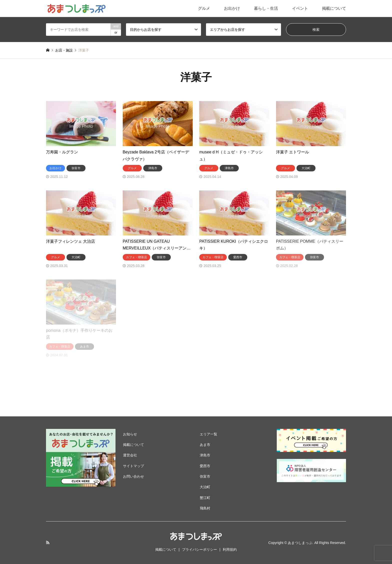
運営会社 (130, 455)
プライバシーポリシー (199, 549)
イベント (300, 8)
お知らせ (130, 434)
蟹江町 (205, 498)
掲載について (334, 8)
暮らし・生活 (266, 8)
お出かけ (232, 8)
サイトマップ (133, 466)
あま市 (205, 445)
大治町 (205, 487)
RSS (48, 542)
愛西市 (205, 466)
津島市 (205, 455)
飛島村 (205, 508)
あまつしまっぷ (300, 543)
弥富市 (205, 476)
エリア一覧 (208, 434)
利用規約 (230, 549)
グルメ (204, 8)
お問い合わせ (133, 476)
